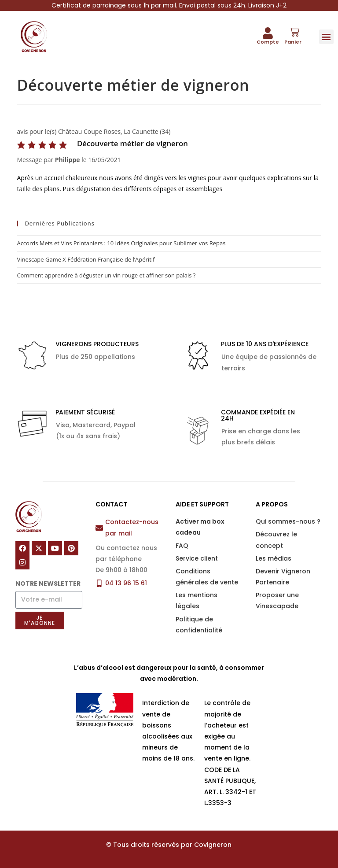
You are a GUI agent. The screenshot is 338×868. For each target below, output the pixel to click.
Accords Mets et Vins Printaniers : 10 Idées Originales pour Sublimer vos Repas (121, 243)
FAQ (182, 546)
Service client (197, 558)
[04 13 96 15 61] (99, 583)
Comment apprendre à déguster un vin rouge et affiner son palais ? (106, 275)
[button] (326, 37)
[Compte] (268, 33)
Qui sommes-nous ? (288, 521)
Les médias (274, 558)
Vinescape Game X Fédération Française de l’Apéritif (86, 259)
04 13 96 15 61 (126, 583)
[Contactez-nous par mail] (99, 528)
